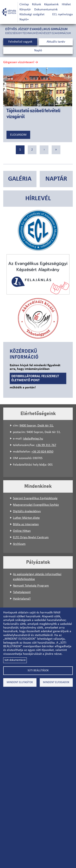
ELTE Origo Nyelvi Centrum (31, 537)
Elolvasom (18, 135)
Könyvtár (25, 10)
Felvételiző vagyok (20, 42)
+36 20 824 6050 (42, 452)
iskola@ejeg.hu (33, 439)
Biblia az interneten (26, 524)
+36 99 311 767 (46, 445)
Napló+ (24, 20)
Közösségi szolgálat (32, 14)
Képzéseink (51, 4)
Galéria (20, 179)
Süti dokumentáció (15, 660)
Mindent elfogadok (56, 682)
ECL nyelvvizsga (63, 14)
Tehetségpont (22, 592)
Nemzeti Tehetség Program (31, 586)
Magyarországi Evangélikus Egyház (36, 505)
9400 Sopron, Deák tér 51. (37, 426)
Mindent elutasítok (20, 682)
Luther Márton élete (26, 518)
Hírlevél (38, 199)
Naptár (56, 179)
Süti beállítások (38, 671)
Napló (38, 51)
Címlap (24, 4)
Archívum (19, 544)
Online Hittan (22, 531)
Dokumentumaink (46, 10)
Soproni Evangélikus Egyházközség (35, 498)
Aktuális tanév (56, 42)
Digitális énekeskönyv (27, 511)
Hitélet (66, 4)
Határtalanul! (22, 599)
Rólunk (36, 4)
